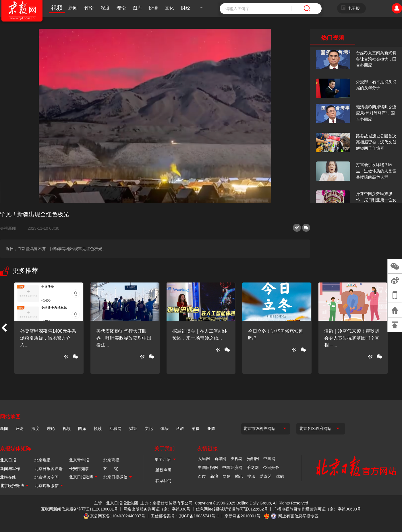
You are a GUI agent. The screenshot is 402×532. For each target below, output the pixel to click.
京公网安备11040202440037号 (118, 516)
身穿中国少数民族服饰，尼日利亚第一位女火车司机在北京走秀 (376, 200)
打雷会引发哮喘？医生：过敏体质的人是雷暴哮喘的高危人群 (376, 171)
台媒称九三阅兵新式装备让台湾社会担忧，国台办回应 (376, 59)
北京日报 (8, 460)
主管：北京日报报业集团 (116, 503)
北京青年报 (79, 460)
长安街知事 (79, 469)
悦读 (153, 8)
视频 (57, 8)
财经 (185, 8)
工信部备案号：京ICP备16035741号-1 (185, 516)
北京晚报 (42, 460)
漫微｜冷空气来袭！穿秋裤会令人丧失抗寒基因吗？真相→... (352, 338)
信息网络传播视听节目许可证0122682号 (232, 509)
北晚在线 (8, 477)
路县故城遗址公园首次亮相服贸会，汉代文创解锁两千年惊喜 (376, 142)
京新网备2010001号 (242, 516)
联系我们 (163, 481)
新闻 (73, 8)
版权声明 (163, 470)
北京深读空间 (47, 477)
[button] (4, 328)
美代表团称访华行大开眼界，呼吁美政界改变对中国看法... (124, 338)
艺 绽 (111, 469)
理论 (121, 8)
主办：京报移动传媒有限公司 (167, 503)
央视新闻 (10, 228)
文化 (169, 8)
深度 (105, 8)
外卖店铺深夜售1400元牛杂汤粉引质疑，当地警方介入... (48, 338)
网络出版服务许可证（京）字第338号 (157, 509)
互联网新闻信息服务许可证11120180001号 (80, 509)
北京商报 (111, 460)
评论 (89, 8)
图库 (137, 8)
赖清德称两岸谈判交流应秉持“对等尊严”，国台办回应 (376, 113)
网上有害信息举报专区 (298, 516)
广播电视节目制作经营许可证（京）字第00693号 (317, 509)
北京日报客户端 (49, 469)
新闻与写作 (10, 469)
